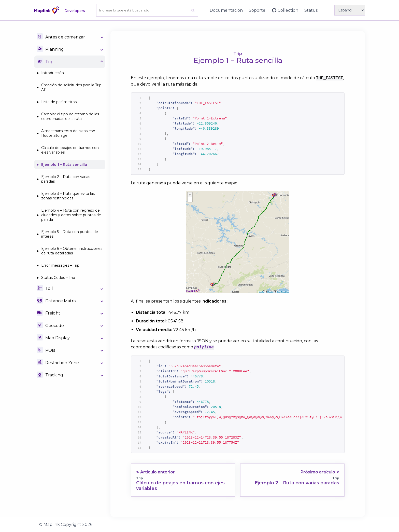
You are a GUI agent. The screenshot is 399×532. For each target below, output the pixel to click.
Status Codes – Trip (58, 278)
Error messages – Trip (60, 265)
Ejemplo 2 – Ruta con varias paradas (66, 179)
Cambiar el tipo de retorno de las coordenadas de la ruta (70, 116)
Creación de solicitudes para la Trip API (71, 87)
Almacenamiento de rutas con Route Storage (68, 133)
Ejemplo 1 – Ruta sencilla (64, 165)
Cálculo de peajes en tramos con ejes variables (70, 150)
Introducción (53, 73)
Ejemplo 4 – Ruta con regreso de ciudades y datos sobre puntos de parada (71, 215)
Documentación (226, 10)
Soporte (257, 10)
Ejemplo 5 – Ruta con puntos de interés (70, 234)
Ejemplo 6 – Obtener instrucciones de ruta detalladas (72, 251)
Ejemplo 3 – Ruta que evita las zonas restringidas (68, 196)
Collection (288, 10)
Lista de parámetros (59, 102)
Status (311, 10)
